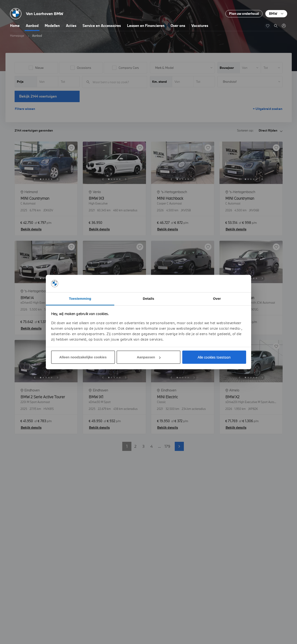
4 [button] (151, 446)
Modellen (52, 26)
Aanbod (32, 26)
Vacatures (200, 26)
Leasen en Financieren (146, 26)
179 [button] (167, 446)
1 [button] (127, 446)
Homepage (17, 36)
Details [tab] (148, 299)
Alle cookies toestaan (214, 357)
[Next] (57, 179)
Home (15, 26)
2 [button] (135, 446)
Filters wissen (25, 109)
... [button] (159, 446)
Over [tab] (217, 299)
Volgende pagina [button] (179, 446)
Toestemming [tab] (80, 299)
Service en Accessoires (102, 26)
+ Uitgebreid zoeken (268, 109)
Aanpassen (149, 357)
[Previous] (35, 179)
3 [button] (143, 446)
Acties (71, 26)
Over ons (178, 26)
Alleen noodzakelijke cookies (83, 357)
